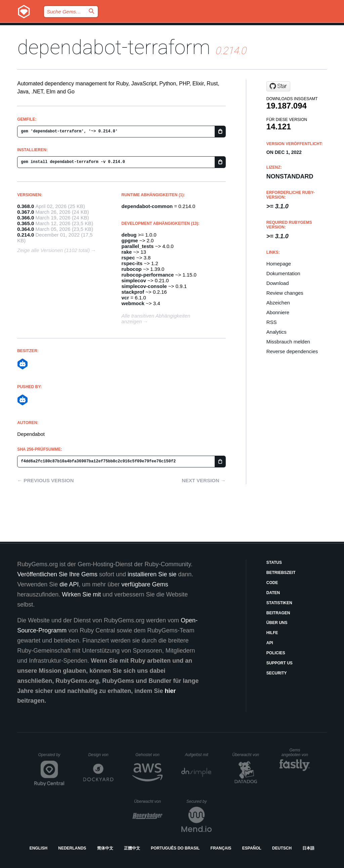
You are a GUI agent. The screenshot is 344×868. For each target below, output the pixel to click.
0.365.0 (26, 223)
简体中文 (105, 848)
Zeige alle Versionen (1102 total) (53, 250)
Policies (276, 653)
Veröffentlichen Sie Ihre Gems (57, 574)
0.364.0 (26, 229)
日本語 (308, 848)
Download (278, 283)
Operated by (51, 757)
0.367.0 (26, 212)
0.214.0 (26, 235)
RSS (272, 322)
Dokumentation (220, 29)
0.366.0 (26, 218)
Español (252, 848)
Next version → (204, 480)
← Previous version (45, 480)
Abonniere (278, 312)
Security (277, 673)
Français (221, 848)
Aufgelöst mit (198, 755)
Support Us (279, 663)
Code (272, 583)
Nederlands (72, 848)
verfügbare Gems (145, 584)
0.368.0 (26, 206)
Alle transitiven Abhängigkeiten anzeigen (156, 319)
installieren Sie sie (152, 574)
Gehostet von (149, 755)
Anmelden (268, 29)
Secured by (199, 801)
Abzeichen (278, 303)
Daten (273, 593)
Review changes (285, 293)
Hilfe (272, 633)
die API (69, 584)
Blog (153, 29)
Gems (179, 29)
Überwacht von (246, 755)
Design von (101, 755)
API (270, 643)
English (38, 848)
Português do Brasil (175, 848)
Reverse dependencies (292, 351)
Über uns (277, 623)
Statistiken (279, 603)
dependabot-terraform (114, 47)
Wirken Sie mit (81, 594)
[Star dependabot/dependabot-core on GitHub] (278, 86)
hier (170, 691)
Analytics (276, 332)
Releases (120, 29)
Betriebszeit (281, 573)
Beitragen (278, 613)
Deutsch (282, 848)
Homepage (279, 264)
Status (274, 563)
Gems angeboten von (296, 752)
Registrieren (313, 29)
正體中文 (132, 848)
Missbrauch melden (288, 342)
